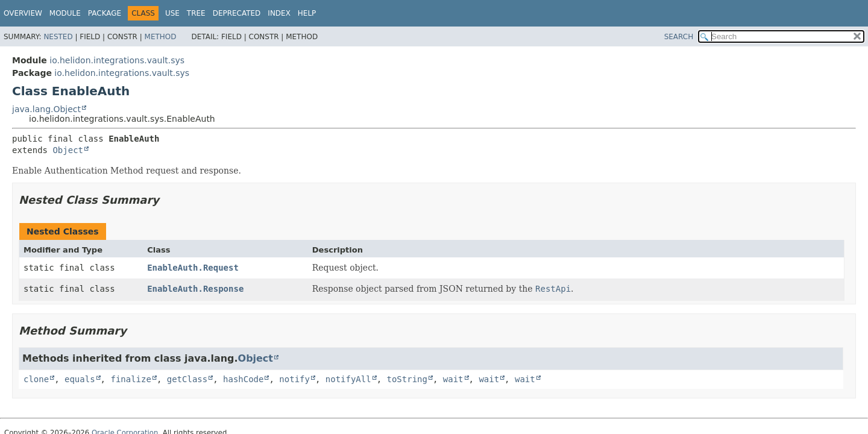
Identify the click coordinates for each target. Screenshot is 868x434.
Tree (196, 13)
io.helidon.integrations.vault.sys (117, 60)
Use (172, 13)
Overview (23, 13)
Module (65, 13)
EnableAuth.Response (195, 289)
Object (68, 150)
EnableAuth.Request (193, 268)
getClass (187, 379)
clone (36, 379)
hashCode (243, 379)
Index (279, 13)
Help (307, 13)
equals (80, 379)
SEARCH (679, 37)
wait (453, 379)
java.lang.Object (46, 109)
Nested (58, 37)
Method (161, 37)
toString (407, 379)
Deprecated (237, 13)
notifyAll (348, 379)
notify (294, 379)
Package (105, 13)
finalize (131, 379)
